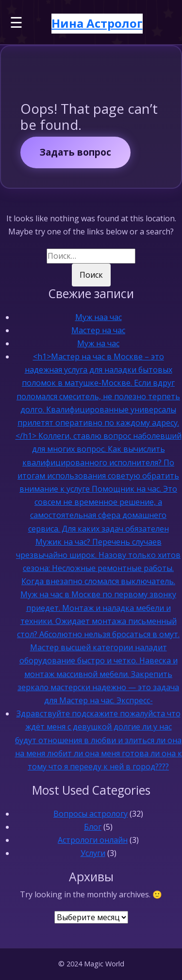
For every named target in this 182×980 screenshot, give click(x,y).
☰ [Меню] (16, 22)
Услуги (93, 853)
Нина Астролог (97, 23)
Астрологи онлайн (93, 840)
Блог (93, 827)
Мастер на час (98, 330)
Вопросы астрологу (91, 814)
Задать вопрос (75, 152)
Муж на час (98, 343)
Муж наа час (99, 317)
